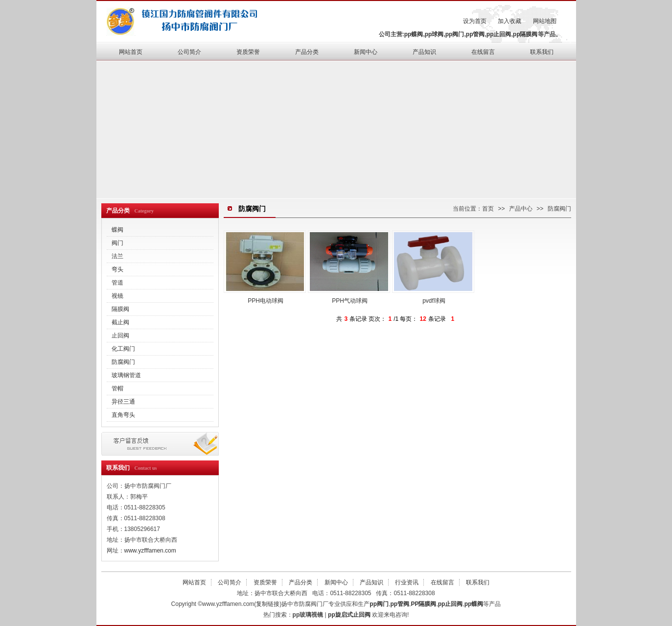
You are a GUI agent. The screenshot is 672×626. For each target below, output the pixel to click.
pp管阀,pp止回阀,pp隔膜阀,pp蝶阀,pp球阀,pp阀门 (187, 21)
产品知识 (424, 52)
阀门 (117, 243)
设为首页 (475, 21)
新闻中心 (366, 52)
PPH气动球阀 (349, 267)
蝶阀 (117, 230)
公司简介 (189, 52)
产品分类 (307, 52)
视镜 (117, 296)
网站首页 (131, 52)
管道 (117, 283)
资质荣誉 (248, 52)
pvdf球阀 (433, 267)
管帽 (117, 388)
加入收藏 (510, 21)
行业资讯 (407, 582)
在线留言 (483, 52)
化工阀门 (123, 349)
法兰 (117, 256)
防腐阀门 (123, 362)
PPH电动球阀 (265, 267)
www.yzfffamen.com (150, 551)
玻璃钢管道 (126, 375)
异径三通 (123, 402)
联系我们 (542, 52)
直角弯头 (123, 415)
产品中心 (521, 209)
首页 (488, 209)
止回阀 (120, 336)
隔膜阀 (120, 309)
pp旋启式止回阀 (349, 615)
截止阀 (120, 322)
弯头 (117, 269)
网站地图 (545, 21)
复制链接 (268, 604)
